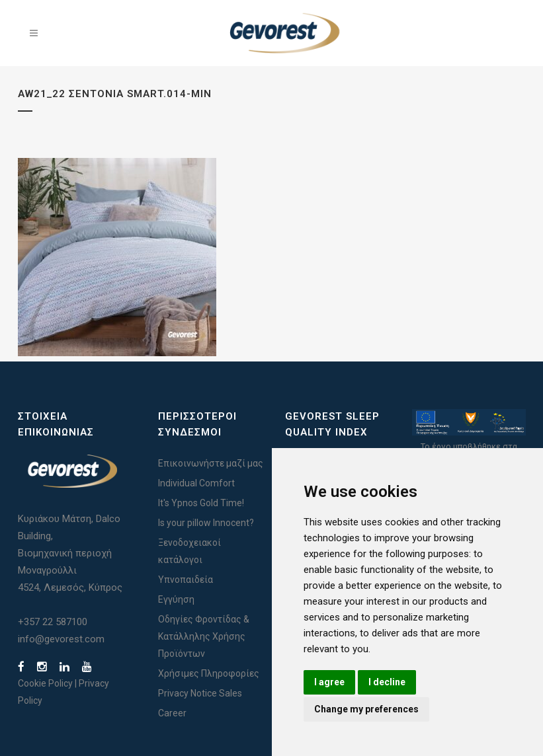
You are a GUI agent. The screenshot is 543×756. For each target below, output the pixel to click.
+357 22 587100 (53, 622)
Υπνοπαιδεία (186, 580)
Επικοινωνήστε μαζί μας (211, 463)
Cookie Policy (45, 683)
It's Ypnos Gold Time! (201, 503)
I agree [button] (329, 682)
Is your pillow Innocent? (206, 523)
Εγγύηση (176, 599)
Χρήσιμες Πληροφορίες (209, 673)
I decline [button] (387, 682)
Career (172, 713)
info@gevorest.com (61, 639)
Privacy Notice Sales (200, 693)
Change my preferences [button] (366, 709)
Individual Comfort (196, 483)
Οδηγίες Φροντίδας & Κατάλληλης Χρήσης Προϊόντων (204, 636)
